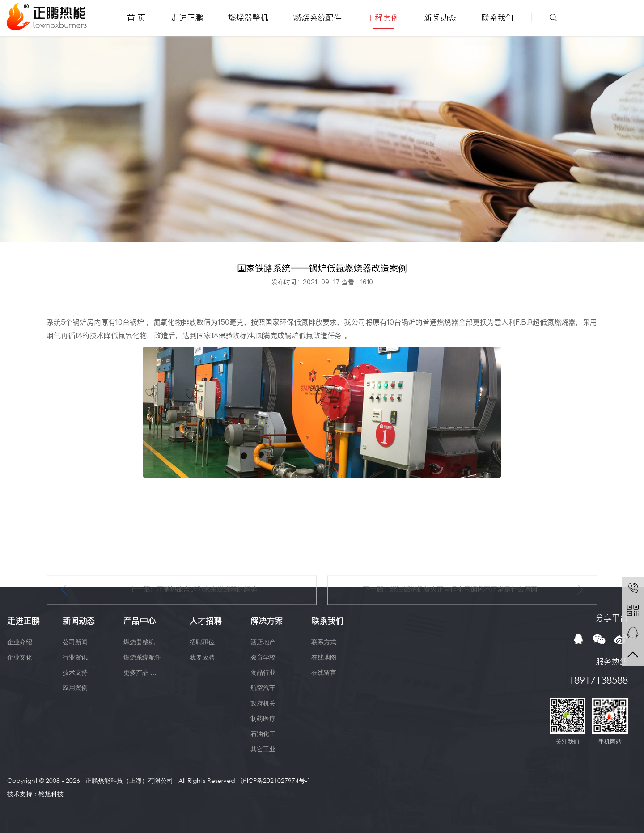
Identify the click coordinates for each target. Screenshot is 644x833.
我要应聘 (202, 657)
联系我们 (497, 18)
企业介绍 (20, 642)
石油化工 (263, 734)
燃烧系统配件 (318, 18)
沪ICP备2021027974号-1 (276, 780)
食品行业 (263, 672)
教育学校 (263, 657)
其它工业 (263, 749)
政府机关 (263, 703)
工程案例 (383, 18)
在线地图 (324, 657)
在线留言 (324, 672)
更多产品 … (140, 672)
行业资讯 (75, 657)
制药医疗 (263, 718)
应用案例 (75, 687)
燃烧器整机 (248, 18)
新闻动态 (440, 18)
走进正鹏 (187, 18)
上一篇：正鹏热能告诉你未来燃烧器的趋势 (193, 630)
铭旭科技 (51, 794)
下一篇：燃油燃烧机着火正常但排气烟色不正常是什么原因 (450, 630)
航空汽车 (263, 687)
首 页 (136, 18)
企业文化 (20, 657)
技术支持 (75, 672)
